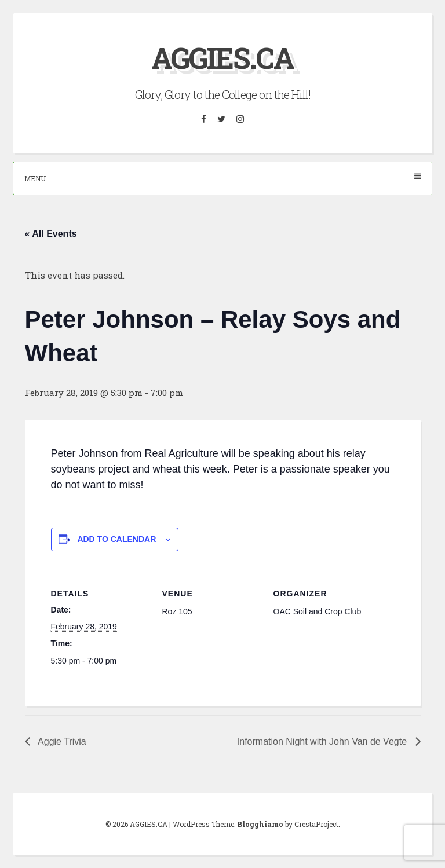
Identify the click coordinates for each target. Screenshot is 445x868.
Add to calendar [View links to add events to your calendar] (116, 539)
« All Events (51, 234)
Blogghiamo (260, 824)
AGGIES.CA (222, 58)
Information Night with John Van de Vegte (323, 741)
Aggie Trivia (61, 741)
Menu (223, 178)
